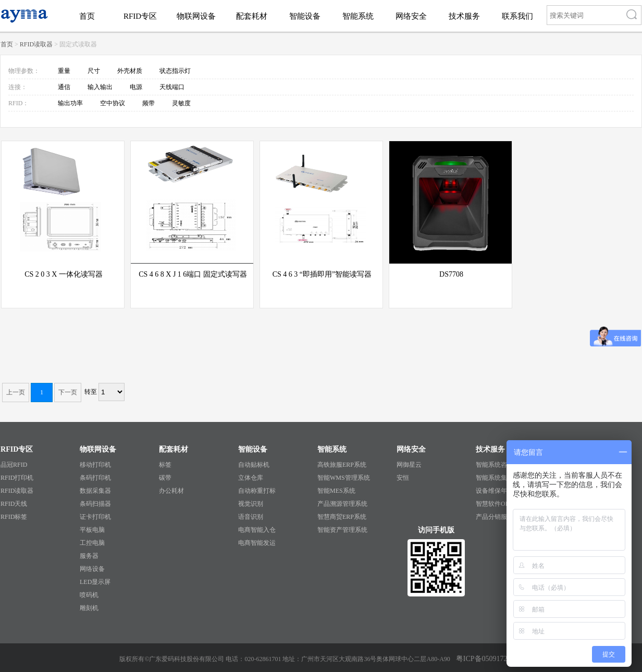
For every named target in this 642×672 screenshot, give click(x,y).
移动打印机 (95, 465)
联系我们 (517, 16)
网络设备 (92, 569)
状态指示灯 (175, 71)
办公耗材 (171, 491)
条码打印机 (95, 478)
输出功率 (71, 103)
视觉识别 (251, 504)
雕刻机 (89, 608)
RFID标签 (14, 517)
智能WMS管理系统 (344, 478)
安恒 (403, 478)
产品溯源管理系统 (342, 504)
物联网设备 (196, 16)
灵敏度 (181, 103)
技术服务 (464, 16)
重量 (65, 71)
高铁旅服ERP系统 (342, 465)
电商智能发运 (257, 543)
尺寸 (95, 71)
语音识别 (251, 517)
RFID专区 (140, 16)
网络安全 (411, 16)
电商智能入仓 (257, 530)
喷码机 (89, 595)
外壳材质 (131, 71)
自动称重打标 (257, 491)
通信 (65, 87)
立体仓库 (251, 478)
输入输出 (101, 87)
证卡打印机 (95, 517)
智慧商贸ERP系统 (342, 517)
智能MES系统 (336, 491)
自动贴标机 (254, 465)
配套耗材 (252, 16)
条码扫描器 (95, 504)
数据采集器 (95, 491)
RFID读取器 (36, 44)
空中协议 (113, 103)
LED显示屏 (95, 582)
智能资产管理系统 (342, 530)
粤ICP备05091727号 (487, 659)
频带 (149, 103)
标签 (165, 465)
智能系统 (358, 16)
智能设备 (305, 16)
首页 (87, 16)
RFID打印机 (17, 478)
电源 (137, 87)
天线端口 (172, 87)
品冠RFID (14, 465)
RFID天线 (14, 504)
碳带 (165, 478)
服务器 (89, 556)
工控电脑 (92, 543)
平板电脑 (92, 530)
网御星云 (409, 465)
